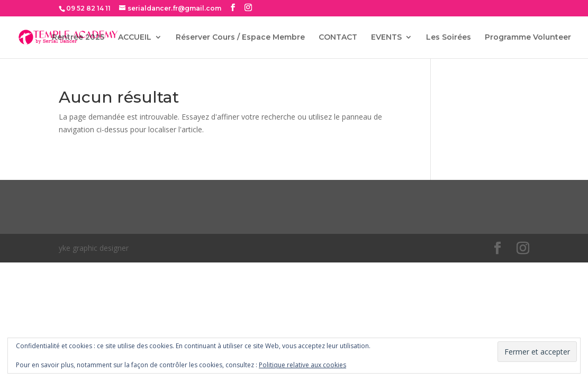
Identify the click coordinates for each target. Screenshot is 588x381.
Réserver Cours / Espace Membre (240, 38)
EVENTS (386, 38)
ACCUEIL (135, 38)
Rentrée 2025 (78, 38)
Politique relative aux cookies (302, 365)
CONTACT (338, 38)
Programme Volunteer (528, 38)
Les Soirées (449, 38)
